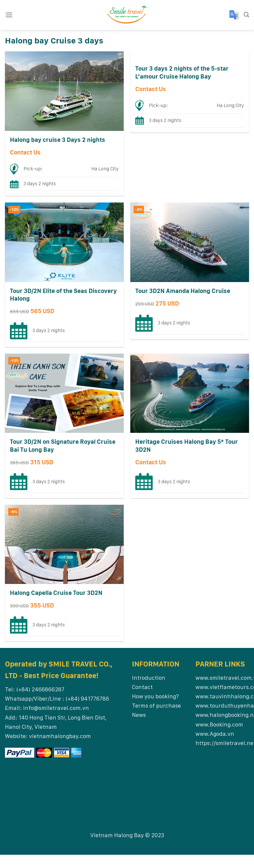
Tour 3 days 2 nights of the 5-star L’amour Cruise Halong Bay (182, 72)
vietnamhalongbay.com (60, 736)
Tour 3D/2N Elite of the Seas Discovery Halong (63, 295)
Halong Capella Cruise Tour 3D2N (56, 593)
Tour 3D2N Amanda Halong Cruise (183, 291)
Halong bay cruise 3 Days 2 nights (58, 140)
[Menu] (9, 15)
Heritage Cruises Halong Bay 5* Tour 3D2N (187, 445)
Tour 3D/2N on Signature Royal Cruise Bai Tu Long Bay (63, 445)
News (139, 715)
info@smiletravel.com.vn (56, 708)
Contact (142, 687)
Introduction (149, 678)
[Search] (246, 15)
